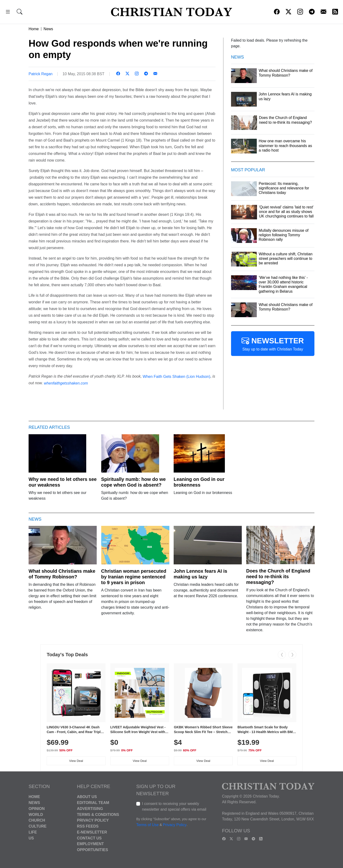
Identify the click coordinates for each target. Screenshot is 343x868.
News (48, 29)
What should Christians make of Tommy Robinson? (62, 574)
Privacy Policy (93, 820)
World (36, 814)
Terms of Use (147, 825)
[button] (8, 12)
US (31, 838)
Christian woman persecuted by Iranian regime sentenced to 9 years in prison (134, 577)
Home (34, 29)
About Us (87, 797)
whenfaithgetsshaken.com (66, 383)
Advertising (90, 809)
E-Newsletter (92, 832)
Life (33, 832)
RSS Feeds (88, 826)
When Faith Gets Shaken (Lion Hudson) (177, 376)
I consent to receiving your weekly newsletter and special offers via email (174, 806)
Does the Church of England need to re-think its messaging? (278, 577)
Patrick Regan (41, 74)
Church (37, 820)
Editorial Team (93, 803)
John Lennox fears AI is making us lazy (200, 574)
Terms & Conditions (98, 814)
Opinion (37, 809)
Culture (38, 826)
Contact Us (89, 838)
